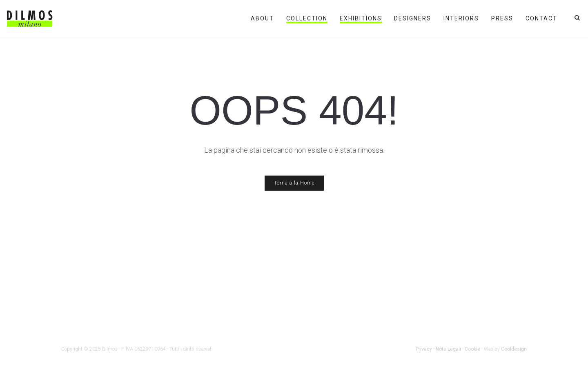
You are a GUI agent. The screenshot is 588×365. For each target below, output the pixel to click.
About (262, 18)
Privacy (424, 349)
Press (502, 18)
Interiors (461, 18)
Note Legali (448, 349)
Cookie (472, 349)
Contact (541, 18)
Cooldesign (514, 349)
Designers (413, 18)
